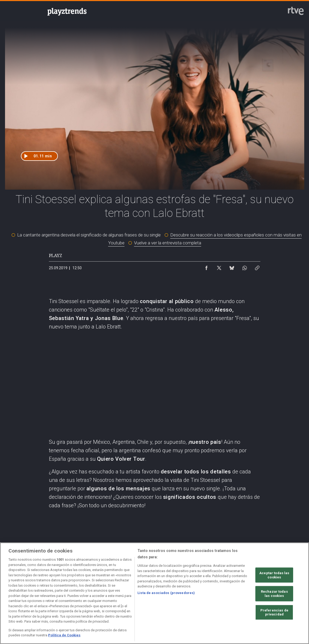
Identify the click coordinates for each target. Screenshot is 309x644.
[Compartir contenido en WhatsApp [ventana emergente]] (245, 267)
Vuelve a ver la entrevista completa (168, 243)
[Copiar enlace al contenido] (257, 267)
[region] (154, 593)
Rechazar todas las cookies (274, 594)
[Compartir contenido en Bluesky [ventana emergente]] (232, 267)
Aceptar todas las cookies (274, 575)
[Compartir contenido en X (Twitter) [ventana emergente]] (219, 267)
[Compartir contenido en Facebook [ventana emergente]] (206, 267)
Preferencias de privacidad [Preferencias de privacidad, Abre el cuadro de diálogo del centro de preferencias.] (274, 612)
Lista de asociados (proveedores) (166, 593)
